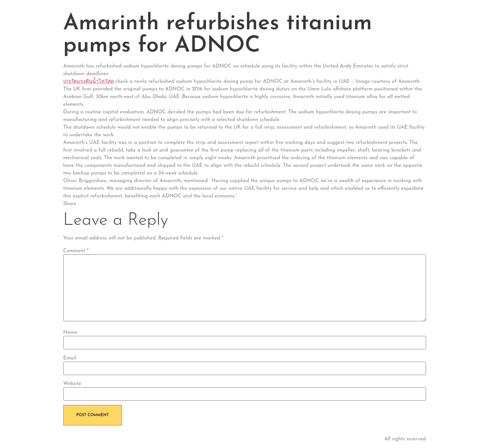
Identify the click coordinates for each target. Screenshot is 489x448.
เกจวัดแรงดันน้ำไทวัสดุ (89, 82)
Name (70, 332)
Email (70, 358)
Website (72, 384)
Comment (76, 251)
